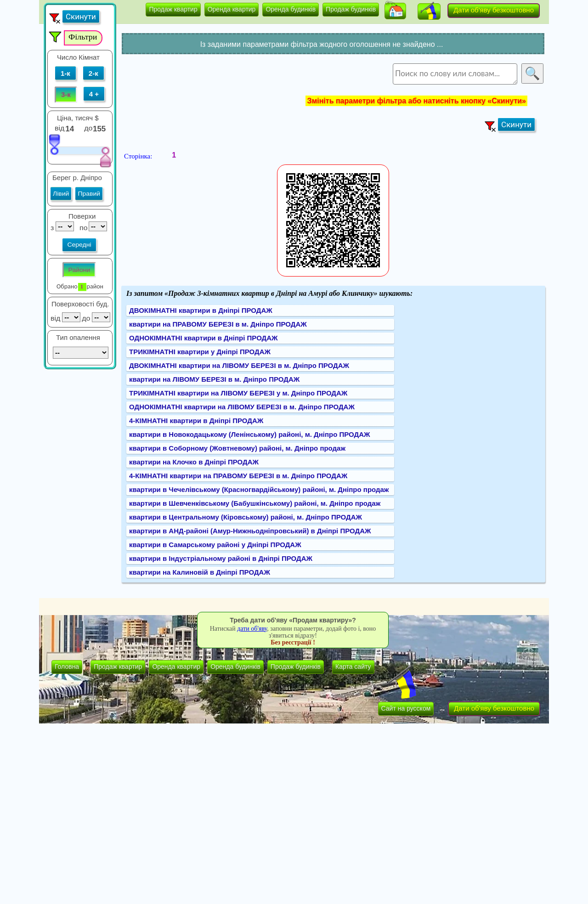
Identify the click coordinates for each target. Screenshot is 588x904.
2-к (93, 73)
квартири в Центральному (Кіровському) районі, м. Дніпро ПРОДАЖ (246, 517)
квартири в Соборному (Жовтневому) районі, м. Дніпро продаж (237, 448)
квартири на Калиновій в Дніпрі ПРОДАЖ (200, 572)
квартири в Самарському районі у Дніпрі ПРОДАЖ (215, 545)
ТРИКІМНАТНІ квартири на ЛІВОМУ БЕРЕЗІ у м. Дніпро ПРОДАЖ (238, 393)
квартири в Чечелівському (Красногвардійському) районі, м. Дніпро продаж (259, 489)
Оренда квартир (232, 9)
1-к (65, 73)
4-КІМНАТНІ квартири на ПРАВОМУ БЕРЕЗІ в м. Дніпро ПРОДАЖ (238, 476)
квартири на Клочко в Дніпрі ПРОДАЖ (194, 462)
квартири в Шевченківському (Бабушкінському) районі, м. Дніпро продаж (255, 503)
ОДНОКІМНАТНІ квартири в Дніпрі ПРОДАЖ (204, 338)
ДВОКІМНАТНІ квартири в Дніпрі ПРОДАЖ (201, 310)
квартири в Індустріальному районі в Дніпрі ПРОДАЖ (221, 558)
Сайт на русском (406, 708)
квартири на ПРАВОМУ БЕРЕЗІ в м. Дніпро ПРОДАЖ (218, 324)
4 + (94, 94)
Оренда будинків (291, 9)
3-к (66, 95)
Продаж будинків (351, 9)
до (89, 128)
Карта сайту (353, 667)
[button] (395, 11)
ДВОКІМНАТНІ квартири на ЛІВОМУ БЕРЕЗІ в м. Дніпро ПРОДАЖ (239, 365)
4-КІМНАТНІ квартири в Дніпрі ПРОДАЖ (196, 421)
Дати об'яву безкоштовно (494, 10)
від (59, 128)
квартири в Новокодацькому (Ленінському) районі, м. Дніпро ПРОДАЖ (250, 434)
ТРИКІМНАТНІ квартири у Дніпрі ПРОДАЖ (200, 352)
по (82, 227)
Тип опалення (78, 338)
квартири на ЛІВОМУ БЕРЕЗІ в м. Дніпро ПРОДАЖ (214, 379)
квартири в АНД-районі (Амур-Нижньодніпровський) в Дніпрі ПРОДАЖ (250, 531)
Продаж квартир (173, 9)
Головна (67, 667)
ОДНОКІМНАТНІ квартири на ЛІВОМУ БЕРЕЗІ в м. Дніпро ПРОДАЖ (242, 407)
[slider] (54, 144)
